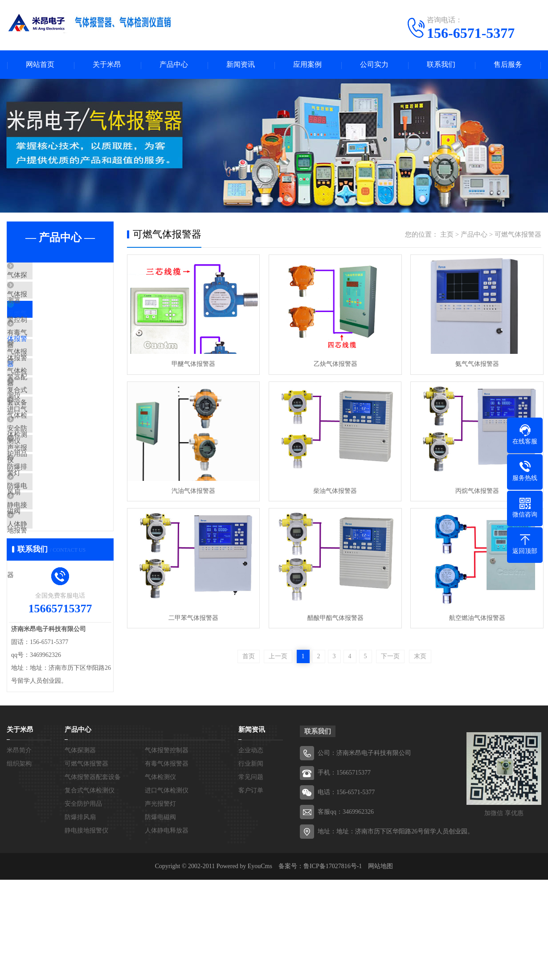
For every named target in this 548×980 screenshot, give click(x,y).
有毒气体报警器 (51, 355)
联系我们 (441, 65)
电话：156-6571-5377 (346, 892)
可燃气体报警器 (51, 329)
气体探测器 (44, 276)
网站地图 (380, 966)
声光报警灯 (44, 513)
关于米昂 (107, 65)
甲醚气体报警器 (193, 364)
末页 (420, 655)
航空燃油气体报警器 (474, 617)
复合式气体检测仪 (54, 434)
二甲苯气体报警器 (193, 617)
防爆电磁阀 (44, 566)
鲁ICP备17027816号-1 (333, 966)
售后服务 (508, 65)
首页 (249, 655)
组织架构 (19, 864)
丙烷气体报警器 (474, 490)
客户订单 (251, 891)
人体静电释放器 (51, 618)
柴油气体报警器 (334, 490)
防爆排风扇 (44, 539)
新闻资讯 (241, 65)
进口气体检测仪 (51, 460)
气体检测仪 (44, 408)
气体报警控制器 (51, 303)
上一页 (278, 655)
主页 (447, 235)
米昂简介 (19, 851)
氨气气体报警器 (474, 364)
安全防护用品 (48, 487)
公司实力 (374, 65)
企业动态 (251, 851)
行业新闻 (251, 864)
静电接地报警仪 (51, 592)
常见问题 (251, 877)
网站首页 (40, 65)
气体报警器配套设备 (58, 381)
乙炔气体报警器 (334, 364)
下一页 (390, 655)
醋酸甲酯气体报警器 (334, 617)
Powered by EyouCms (243, 966)
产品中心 (174, 65)
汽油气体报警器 (193, 490)
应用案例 (307, 65)
